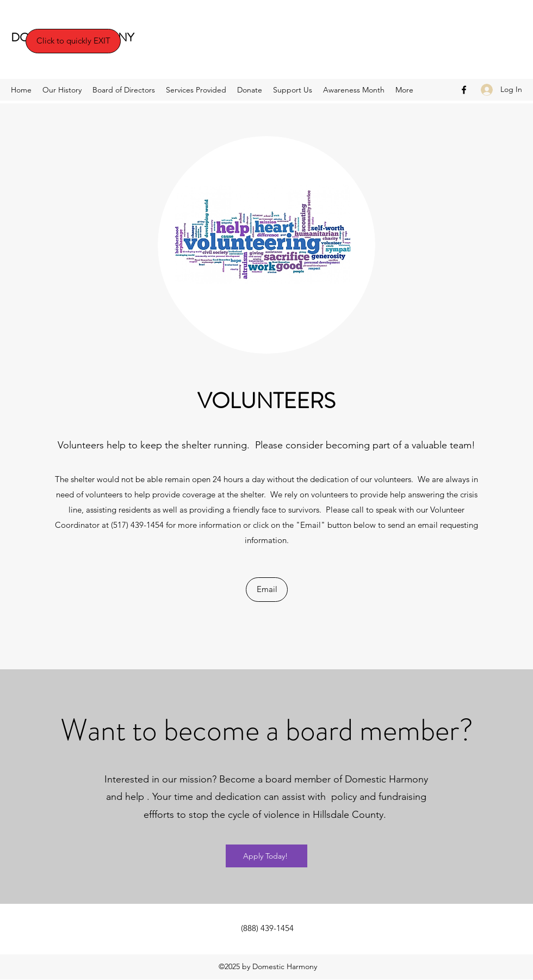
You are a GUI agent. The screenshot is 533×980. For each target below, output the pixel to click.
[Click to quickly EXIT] (73, 41)
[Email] (267, 590)
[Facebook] (464, 90)
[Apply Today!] (266, 856)
